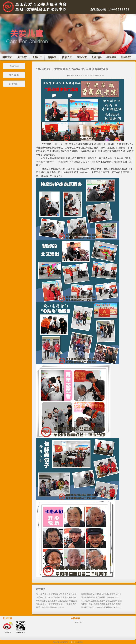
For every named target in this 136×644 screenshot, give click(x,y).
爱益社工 (37, 57)
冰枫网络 (79, 642)
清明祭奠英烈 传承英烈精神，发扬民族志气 (100, 597)
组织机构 (14, 75)
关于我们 (22, 57)
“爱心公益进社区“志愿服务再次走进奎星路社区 (56, 597)
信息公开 (67, 57)
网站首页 (7, 57)
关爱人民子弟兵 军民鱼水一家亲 (50, 607)
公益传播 (97, 57)
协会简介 (14, 66)
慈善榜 (52, 57)
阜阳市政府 (79, 622)
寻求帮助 (111, 57)
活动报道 (82, 57)
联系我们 (126, 57)
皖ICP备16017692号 (61, 642)
